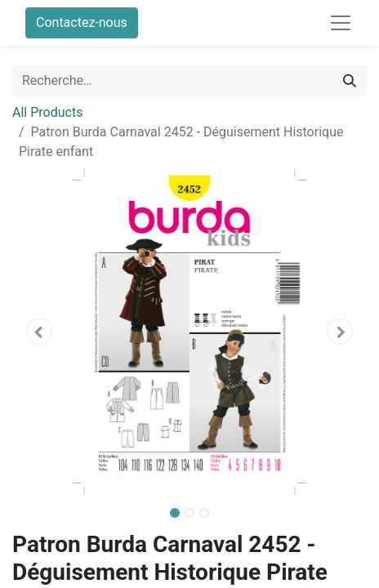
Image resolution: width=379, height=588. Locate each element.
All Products (47, 112)
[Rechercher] (350, 81)
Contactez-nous (82, 22)
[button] (39, 332)
